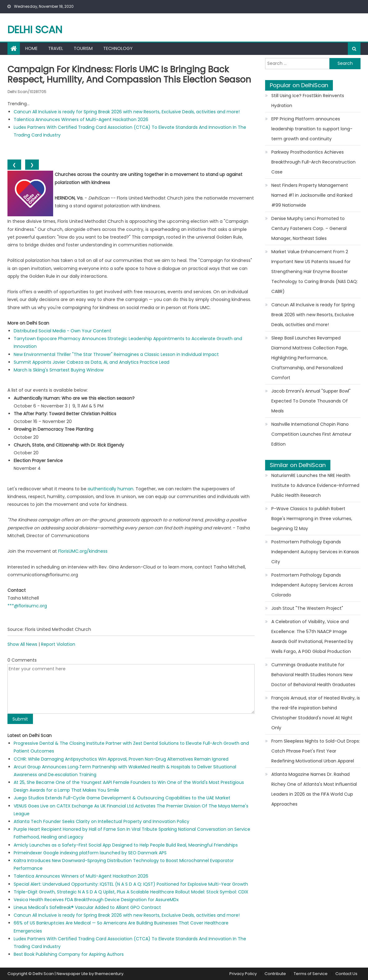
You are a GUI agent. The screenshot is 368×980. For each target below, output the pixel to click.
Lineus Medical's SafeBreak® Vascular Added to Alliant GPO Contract (87, 907)
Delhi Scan (35, 30)
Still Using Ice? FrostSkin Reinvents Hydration (308, 101)
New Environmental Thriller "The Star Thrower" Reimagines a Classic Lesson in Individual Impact (116, 354)
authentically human (110, 489)
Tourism (83, 48)
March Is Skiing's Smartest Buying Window (59, 370)
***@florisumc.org (27, 606)
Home (31, 48)
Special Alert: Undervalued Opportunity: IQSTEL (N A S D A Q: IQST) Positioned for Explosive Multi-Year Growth (131, 884)
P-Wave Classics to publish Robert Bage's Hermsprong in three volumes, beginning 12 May (312, 519)
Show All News (22, 644)
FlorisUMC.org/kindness (83, 551)
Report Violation (58, 644)
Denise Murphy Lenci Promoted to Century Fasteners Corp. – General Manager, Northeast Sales (309, 228)
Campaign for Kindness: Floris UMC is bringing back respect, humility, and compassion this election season (129, 75)
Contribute (275, 974)
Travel (56, 48)
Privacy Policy (243, 974)
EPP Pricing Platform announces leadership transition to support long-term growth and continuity (312, 129)
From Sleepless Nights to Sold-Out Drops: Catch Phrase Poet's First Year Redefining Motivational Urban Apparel (316, 751)
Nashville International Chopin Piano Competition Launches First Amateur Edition (311, 434)
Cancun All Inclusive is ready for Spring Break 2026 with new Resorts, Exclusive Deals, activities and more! (127, 112)
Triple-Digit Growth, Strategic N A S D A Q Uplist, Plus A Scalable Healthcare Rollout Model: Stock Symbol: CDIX (131, 892)
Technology (118, 48)
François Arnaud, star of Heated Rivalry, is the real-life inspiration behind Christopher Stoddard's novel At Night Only (316, 713)
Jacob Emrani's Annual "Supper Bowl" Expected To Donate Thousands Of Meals (311, 401)
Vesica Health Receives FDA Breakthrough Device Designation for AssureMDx (96, 900)
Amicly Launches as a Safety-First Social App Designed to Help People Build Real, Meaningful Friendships (126, 845)
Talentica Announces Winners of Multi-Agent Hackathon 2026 (81, 119)
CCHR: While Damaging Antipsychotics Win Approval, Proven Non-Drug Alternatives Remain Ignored (121, 759)
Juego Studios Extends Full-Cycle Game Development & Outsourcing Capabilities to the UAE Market (122, 798)
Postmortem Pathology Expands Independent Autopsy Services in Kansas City (315, 552)
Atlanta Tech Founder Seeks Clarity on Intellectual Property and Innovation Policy (101, 821)
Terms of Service (311, 974)
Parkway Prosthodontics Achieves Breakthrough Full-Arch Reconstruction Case (313, 162)
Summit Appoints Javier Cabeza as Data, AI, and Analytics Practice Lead (92, 362)
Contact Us (346, 974)
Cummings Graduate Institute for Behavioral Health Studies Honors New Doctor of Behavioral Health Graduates (313, 675)
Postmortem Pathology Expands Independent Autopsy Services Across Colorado (312, 585)
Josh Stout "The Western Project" (307, 608)
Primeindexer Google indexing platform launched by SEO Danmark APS (90, 853)
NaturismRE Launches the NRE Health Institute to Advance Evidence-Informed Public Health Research (315, 485)
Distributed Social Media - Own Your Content (62, 331)
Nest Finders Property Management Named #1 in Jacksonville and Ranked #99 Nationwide (312, 195)
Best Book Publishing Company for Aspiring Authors (69, 954)
